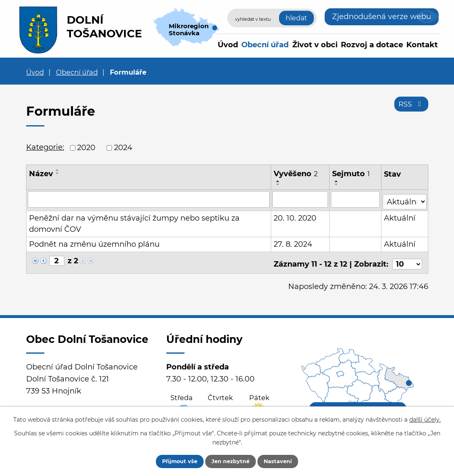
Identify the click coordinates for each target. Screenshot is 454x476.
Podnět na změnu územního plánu (94, 242)
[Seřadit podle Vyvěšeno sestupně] (279, 185)
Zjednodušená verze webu (382, 17)
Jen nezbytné (231, 461)
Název (41, 174)
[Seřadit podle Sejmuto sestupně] (337, 185)
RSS (410, 107)
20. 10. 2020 (295, 216)
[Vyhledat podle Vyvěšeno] (300, 199)
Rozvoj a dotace (372, 45)
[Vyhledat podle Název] (149, 199)
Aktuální (400, 216)
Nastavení (286, 461)
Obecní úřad (265, 45)
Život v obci (315, 45)
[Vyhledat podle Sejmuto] (356, 199)
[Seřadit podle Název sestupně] (58, 173)
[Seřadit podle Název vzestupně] (58, 170)
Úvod (228, 45)
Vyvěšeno (296, 174)
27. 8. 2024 (293, 242)
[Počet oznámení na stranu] (407, 259)
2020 (86, 148)
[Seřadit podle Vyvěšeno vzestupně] (279, 181)
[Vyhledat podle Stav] (405, 198)
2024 (123, 148)
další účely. (425, 418)
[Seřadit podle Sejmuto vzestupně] (337, 181)
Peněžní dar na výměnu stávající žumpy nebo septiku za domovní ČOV (134, 221)
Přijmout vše (172, 461)
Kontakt (422, 45)
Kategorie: (45, 147)
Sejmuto (351, 174)
